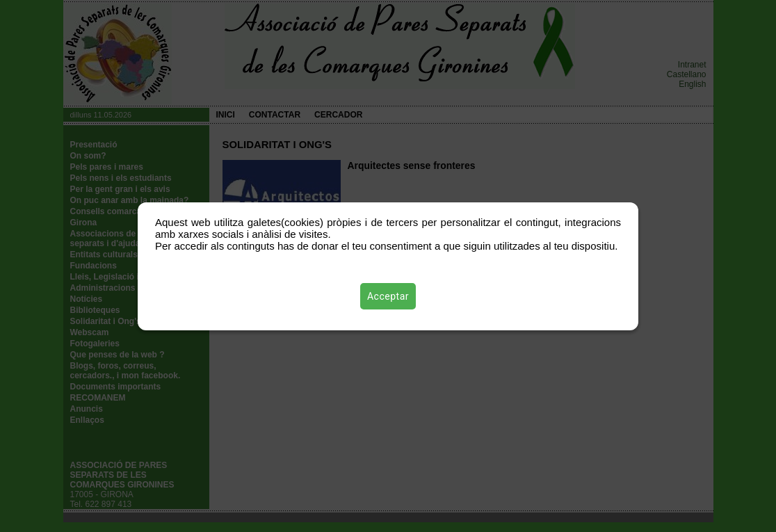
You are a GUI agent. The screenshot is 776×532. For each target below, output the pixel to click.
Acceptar (388, 296)
